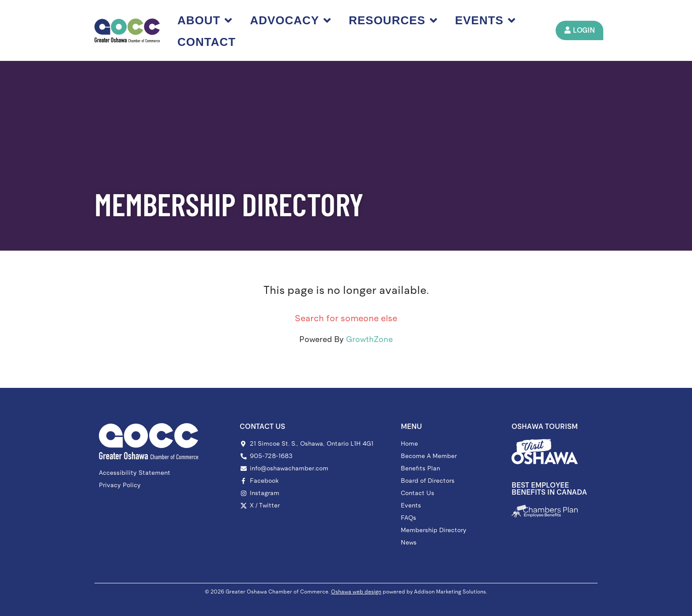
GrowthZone (369, 339)
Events (486, 20)
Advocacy (291, 20)
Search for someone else (346, 318)
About (205, 20)
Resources (393, 20)
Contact (207, 42)
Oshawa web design (356, 592)
